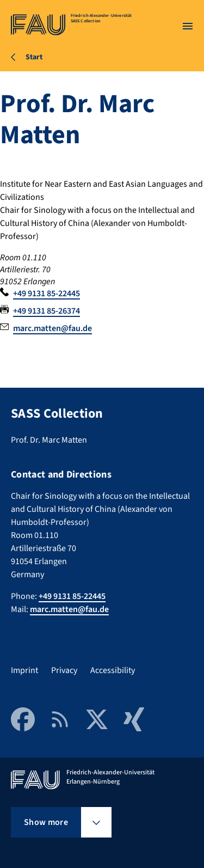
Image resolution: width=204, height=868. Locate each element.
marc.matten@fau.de (52, 328)
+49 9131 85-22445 (47, 294)
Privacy (64, 670)
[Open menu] (188, 26)
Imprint (24, 670)
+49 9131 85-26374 (47, 311)
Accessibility (113, 670)
